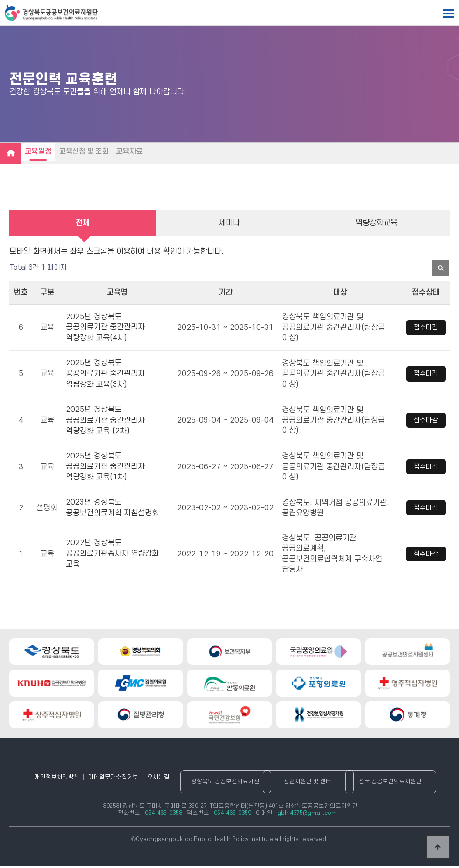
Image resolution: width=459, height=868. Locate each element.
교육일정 (39, 151)
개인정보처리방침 (55, 779)
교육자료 (134, 151)
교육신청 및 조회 (87, 151)
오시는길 (158, 779)
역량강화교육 (377, 224)
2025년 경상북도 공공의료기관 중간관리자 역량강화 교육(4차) (105, 329)
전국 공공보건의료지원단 (395, 784)
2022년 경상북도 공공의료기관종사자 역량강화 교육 (112, 553)
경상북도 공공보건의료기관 (230, 784)
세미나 (229, 224)
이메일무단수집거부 (112, 779)
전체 (83, 224)
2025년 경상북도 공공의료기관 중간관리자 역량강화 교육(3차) (105, 375)
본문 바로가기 (0, 0)
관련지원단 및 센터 (313, 784)
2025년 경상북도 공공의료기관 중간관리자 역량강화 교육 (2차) (105, 420)
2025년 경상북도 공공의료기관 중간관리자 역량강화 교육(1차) (105, 467)
